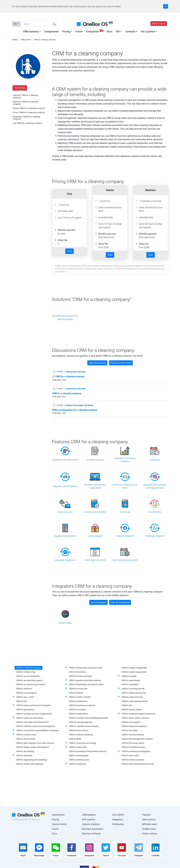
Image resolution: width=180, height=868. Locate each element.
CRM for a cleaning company (68, 377)
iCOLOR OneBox (65, 623)
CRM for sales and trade (132, 697)
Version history (59, 824)
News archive (149, 820)
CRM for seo (127, 705)
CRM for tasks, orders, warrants (135, 718)
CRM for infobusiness (78, 701)
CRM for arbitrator (24, 689)
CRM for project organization (134, 672)
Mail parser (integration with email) (125, 486)
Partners (146, 815)
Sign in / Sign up (159, 23)
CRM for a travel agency (26, 693)
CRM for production (77, 764)
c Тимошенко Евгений (75, 372)
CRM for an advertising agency (29, 680)
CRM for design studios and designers (32, 747)
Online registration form (95, 560)
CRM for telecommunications (134, 726)
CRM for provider (129, 676)
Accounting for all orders (95, 512)
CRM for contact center (26, 735)
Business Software (91, 834)
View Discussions (97, 363)
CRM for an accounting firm (28, 676)
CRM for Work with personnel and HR (138, 764)
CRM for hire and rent (78, 689)
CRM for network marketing (81, 735)
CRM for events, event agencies (30, 764)
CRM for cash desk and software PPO (32, 722)
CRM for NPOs (75, 739)
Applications (58, 815)
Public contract (150, 834)
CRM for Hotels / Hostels (80, 697)
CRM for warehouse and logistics (136, 751)
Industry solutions (91, 824)
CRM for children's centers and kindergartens (35, 726)
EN (15, 24)
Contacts (130, 31)
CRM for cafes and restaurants (30, 718)
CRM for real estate (130, 684)
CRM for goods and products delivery (85, 680)
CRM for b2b (22, 701)
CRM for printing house (79, 760)
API (118, 31)
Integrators (118, 820)
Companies (95, 31)
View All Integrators (120, 602)
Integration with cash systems (65, 460)
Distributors (118, 824)
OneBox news (149, 829)
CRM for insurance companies (82, 705)
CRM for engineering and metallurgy (32, 760)
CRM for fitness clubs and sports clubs (86, 668)
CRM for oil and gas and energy (82, 743)
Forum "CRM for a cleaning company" (29, 112)
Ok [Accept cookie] (166, 6)
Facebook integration (125, 536)
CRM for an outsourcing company (31, 684)
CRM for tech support (131, 722)
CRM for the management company (137, 739)
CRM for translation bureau (133, 747)
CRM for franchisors (78, 672)
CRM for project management (134, 668)
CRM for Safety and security (134, 693)
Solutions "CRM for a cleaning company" (25, 103)
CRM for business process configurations (34, 714)
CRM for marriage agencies (81, 722)
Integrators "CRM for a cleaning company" (26, 118)
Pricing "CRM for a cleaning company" (29, 108)
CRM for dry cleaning (25, 751)
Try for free (20, 88)
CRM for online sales (78, 747)
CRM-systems (31, 31)
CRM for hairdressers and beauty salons (86, 684)
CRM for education (24, 756)
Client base (125, 512)
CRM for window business (133, 760)
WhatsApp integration (155, 536)
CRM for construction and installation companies (37, 730)
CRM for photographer (79, 756)
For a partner (148, 31)
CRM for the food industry (133, 735)
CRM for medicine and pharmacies (84, 726)
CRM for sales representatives (135, 701)
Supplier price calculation (65, 536)
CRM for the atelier (130, 730)
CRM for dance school (26, 739)
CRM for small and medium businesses (138, 714)
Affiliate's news (150, 824)
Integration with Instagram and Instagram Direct (155, 486)
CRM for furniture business (80, 676)
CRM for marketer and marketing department (88, 718)
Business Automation (93, 829)
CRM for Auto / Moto (25, 697)
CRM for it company (77, 710)
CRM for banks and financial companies (33, 705)
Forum (79, 31)
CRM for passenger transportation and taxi (87, 751)
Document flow (155, 512)
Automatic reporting (95, 460)
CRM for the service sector (133, 743)
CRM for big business (25, 710)
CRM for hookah (76, 693)
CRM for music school (78, 730)
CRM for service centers (132, 710)
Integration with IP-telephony (65, 486)
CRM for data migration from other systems (35, 743)
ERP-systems (89, 820)
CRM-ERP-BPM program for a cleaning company (65, 317)
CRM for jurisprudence (78, 714)
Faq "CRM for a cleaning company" (28, 123)
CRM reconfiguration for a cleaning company (75, 410)
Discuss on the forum (121, 363)
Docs (110, 31)
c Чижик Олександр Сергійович (79, 405)
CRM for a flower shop (26, 672)
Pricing (66, 31)
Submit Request (98, 602)
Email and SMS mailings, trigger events (95, 486)
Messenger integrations (65, 560)
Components (51, 31)
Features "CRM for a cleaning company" (25, 96)
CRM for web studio (130, 756)
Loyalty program (95, 536)
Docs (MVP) (118, 815)
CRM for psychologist (131, 680)
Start (69, 251)
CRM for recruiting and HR (133, 689)
